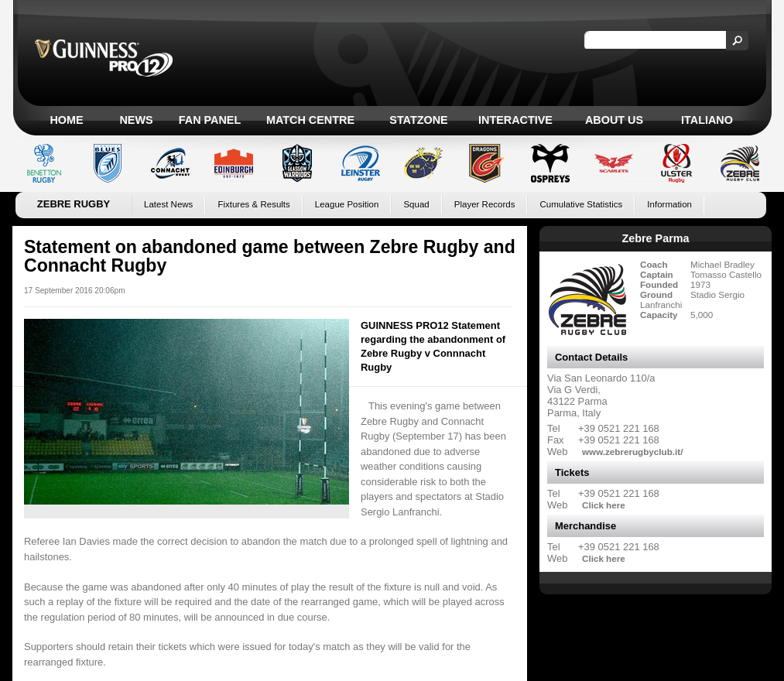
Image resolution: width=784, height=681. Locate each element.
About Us (614, 120)
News (136, 120)
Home (66, 120)
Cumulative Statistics (581, 204)
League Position (347, 204)
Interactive (515, 120)
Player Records (485, 204)
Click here (604, 505)
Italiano (707, 120)
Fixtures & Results (253, 204)
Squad (416, 204)
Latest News (168, 204)
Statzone (418, 120)
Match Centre (310, 120)
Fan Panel (210, 120)
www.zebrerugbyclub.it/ (632, 452)
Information (669, 204)
